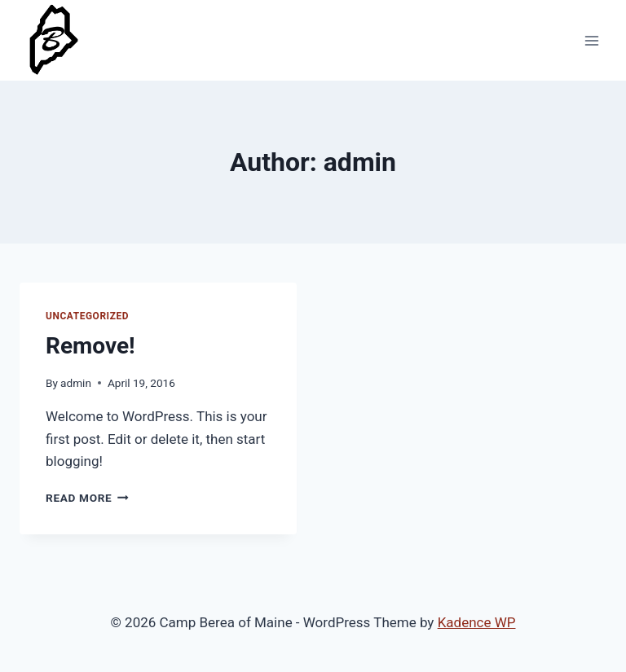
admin (76, 383)
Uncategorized (87, 316)
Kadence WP (477, 622)
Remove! (90, 346)
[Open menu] (591, 40)
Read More (87, 498)
